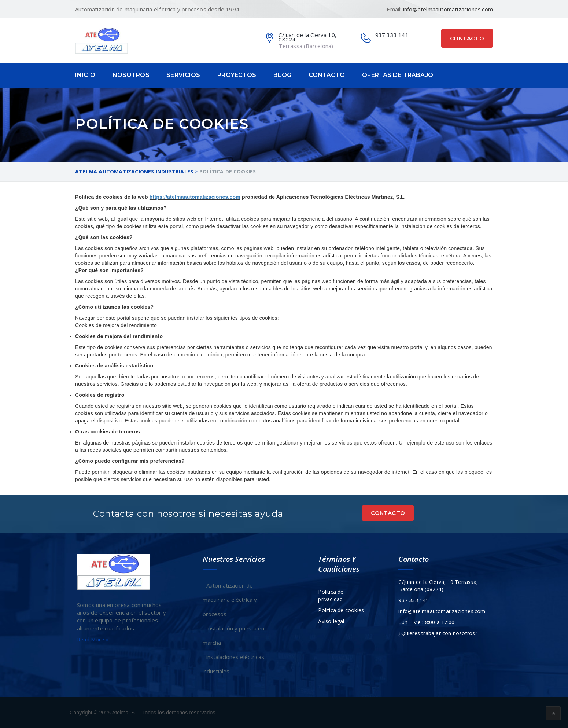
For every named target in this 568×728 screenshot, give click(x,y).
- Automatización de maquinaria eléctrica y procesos (230, 599)
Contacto (467, 38)
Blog (282, 75)
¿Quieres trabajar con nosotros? (438, 633)
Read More (93, 639)
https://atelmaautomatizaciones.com (195, 197)
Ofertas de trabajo (398, 75)
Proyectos (237, 75)
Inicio (85, 75)
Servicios (183, 75)
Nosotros (131, 75)
